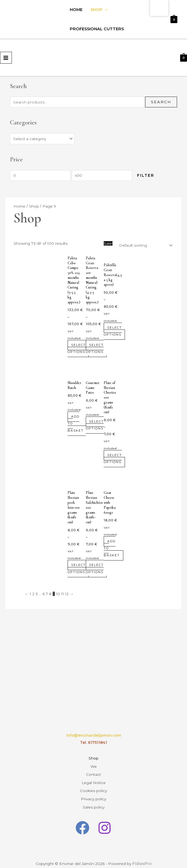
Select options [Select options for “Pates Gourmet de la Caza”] (95, 425)
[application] (105, 10)
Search (161, 102)
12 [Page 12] (67, 594)
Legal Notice (94, 779)
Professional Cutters (97, 29)
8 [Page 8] (50, 594)
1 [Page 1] (30, 594)
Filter (146, 175)
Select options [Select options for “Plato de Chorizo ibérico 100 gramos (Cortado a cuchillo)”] (113, 459)
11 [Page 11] (63, 594)
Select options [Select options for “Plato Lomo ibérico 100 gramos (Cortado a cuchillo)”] (77, 569)
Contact (93, 772)
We (94, 765)
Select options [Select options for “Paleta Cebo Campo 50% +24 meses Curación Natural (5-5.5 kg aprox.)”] (77, 348)
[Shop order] (145, 245)
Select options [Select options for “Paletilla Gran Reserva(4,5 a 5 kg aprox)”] (113, 331)
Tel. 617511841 (93, 742)
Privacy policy (93, 793)
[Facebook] (82, 820)
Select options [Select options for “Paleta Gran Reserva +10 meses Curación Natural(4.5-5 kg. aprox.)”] (95, 348)
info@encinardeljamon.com (94, 735)
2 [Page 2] (33, 594)
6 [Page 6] (44, 594)
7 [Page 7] (47, 594)
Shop (99, 10)
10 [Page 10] (58, 594)
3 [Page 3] (37, 594)
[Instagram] (105, 820)
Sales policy (94, 800)
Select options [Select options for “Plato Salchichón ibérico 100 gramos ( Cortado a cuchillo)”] (95, 569)
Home (76, 10)
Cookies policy (93, 786)
